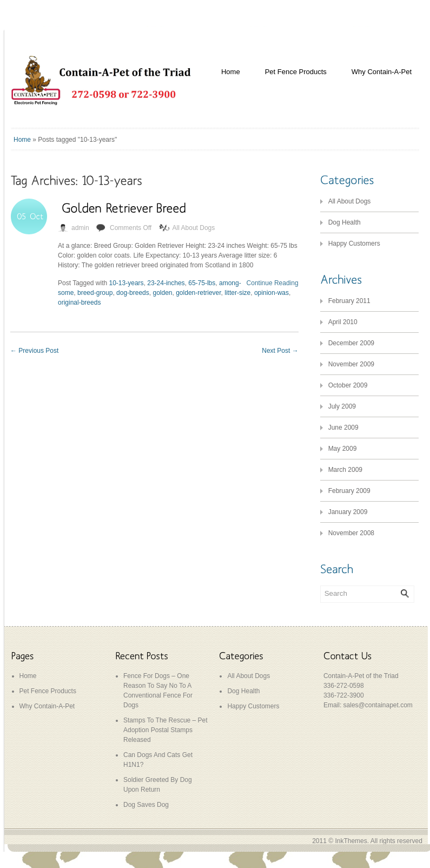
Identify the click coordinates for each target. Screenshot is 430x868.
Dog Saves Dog (146, 805)
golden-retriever (198, 293)
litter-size (237, 293)
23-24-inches (166, 283)
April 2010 (343, 322)
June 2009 (343, 428)
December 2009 (351, 343)
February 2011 (349, 301)
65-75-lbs (202, 283)
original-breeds (79, 303)
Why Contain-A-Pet (382, 72)
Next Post (280, 351)
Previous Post (34, 351)
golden (162, 293)
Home (231, 72)
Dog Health (345, 222)
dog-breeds (133, 293)
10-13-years (127, 283)
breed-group (95, 293)
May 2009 (343, 449)
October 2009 (348, 385)
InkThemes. (352, 841)
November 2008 (351, 533)
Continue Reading (273, 283)
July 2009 (342, 406)
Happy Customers (354, 244)
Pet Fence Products (296, 72)
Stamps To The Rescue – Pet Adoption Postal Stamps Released (166, 730)
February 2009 (349, 491)
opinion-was (272, 293)
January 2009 (348, 512)
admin (80, 228)
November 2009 (351, 364)
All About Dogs (194, 228)
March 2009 (345, 470)
